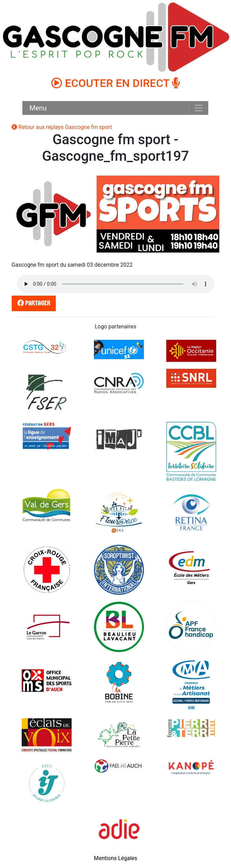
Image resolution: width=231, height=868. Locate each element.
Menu (38, 108)
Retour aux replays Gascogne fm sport (62, 127)
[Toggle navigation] (199, 108)
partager (32, 303)
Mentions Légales (115, 858)
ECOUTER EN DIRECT (116, 83)
